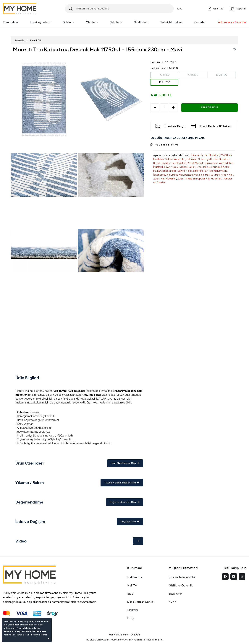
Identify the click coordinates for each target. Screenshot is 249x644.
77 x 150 (165, 75)
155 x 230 (165, 82)
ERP (131, 640)
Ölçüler (92, 22)
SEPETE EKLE (209, 108)
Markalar (133, 610)
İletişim (132, 618)
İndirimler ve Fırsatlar (232, 22)
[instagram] (242, 577)
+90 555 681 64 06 (167, 145)
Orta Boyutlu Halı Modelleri (214, 159)
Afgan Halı (227, 175)
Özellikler (141, 22)
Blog (130, 594)
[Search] (119, 9)
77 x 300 (193, 75)
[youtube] (234, 577)
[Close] (49, 638)
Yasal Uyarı (176, 594)
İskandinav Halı (162, 175)
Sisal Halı (204, 175)
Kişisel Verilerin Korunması (31, 631)
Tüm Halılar (10, 22)
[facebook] (225, 577)
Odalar (68, 22)
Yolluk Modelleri (171, 22)
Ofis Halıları (203, 167)
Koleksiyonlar (40, 22)
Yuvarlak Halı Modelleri (220, 163)
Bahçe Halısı (169, 171)
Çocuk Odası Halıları (183, 167)
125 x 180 (221, 75)
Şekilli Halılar (200, 171)
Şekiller (116, 22)
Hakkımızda (135, 577)
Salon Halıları (173, 159)
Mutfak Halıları (162, 167)
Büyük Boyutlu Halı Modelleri (170, 163)
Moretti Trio (36, 40)
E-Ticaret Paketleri (117, 640)
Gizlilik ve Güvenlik (181, 585)
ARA (179, 9)
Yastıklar (200, 22)
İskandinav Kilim (218, 171)
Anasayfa (19, 40)
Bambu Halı (191, 175)
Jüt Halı (215, 175)
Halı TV (132, 585)
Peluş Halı (178, 175)
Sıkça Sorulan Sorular (141, 602)
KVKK (173, 602)
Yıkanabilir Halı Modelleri (205, 155)
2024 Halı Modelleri (165, 179)
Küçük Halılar (189, 159)
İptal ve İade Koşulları (182, 577)
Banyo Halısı (185, 171)
